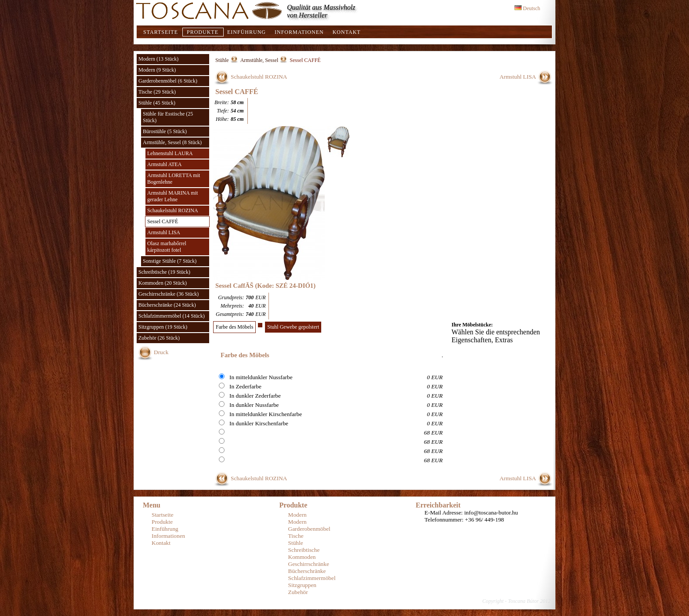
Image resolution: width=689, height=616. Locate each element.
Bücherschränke (307, 571)
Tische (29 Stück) (157, 92)
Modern (297, 515)
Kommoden (302, 557)
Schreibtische (304, 550)
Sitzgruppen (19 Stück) (163, 327)
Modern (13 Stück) (158, 59)
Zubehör (298, 592)
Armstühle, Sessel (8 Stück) (172, 142)
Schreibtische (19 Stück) (164, 272)
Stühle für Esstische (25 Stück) (168, 117)
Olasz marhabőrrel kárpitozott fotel (167, 247)
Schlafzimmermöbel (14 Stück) (172, 316)
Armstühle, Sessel (259, 60)
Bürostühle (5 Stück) (165, 131)
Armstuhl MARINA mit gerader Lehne (172, 196)
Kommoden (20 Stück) (163, 283)
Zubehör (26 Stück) (159, 338)
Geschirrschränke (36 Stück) (169, 294)
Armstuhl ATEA (164, 164)
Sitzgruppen (302, 585)
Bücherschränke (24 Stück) (167, 305)
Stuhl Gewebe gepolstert (293, 327)
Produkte (203, 32)
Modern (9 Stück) (157, 70)
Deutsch (527, 8)
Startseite (161, 32)
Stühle (222, 60)
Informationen (299, 32)
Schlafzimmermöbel (312, 578)
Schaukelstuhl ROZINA (173, 210)
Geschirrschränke (309, 564)
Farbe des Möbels (234, 327)
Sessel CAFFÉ (163, 221)
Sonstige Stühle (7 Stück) (170, 261)
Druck (161, 352)
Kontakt (347, 32)
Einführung (247, 32)
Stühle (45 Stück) (157, 103)
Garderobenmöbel (309, 529)
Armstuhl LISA (164, 232)
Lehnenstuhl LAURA (170, 153)
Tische (296, 536)
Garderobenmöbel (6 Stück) (168, 81)
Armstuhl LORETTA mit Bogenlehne (174, 179)
